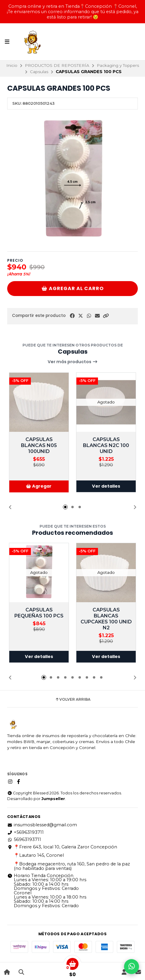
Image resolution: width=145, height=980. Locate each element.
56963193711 (24, 839)
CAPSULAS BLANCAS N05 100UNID (39, 445)
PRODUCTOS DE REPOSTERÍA (57, 65)
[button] (106, 316)
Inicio (12, 65)
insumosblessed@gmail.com (42, 825)
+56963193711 (25, 832)
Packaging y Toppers (118, 65)
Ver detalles (106, 486)
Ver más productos (73, 362)
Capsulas (39, 72)
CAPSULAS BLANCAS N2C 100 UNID (106, 445)
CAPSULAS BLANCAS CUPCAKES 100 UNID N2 (106, 619)
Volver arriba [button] (73, 699)
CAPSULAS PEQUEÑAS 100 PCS (39, 613)
